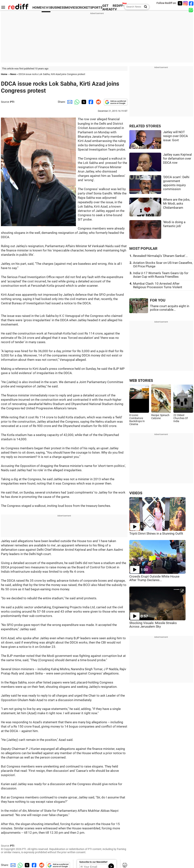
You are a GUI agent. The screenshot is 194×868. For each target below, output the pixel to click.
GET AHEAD (107, 8)
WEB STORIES (141, 381)
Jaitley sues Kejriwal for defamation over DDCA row (177, 159)
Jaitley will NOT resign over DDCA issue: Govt (175, 136)
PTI (12, 102)
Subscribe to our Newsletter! (93, 862)
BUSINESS (58, 8)
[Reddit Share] (98, 102)
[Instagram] (186, 3)
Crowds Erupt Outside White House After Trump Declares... (154, 578)
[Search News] (144, 7)
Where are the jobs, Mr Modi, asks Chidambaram (177, 204)
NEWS (46, 8)
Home (4, 74)
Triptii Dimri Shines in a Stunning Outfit (156, 534)
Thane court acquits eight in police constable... (170, 308)
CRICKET (84, 8)
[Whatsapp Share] (76, 102)
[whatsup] (191, 10)
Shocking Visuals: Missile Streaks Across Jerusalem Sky (153, 625)
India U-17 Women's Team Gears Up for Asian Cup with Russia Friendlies (161, 275)
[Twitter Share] (83, 102)
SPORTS (96, 8)
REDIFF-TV (118, 8)
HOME (37, 8)
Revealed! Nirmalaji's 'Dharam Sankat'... (160, 256)
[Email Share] (69, 102)
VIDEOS (136, 493)
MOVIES (71, 8)
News (13, 74)
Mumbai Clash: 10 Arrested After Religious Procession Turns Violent (158, 285)
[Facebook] (191, 3)
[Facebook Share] (91, 102)
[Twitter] (180, 3)
